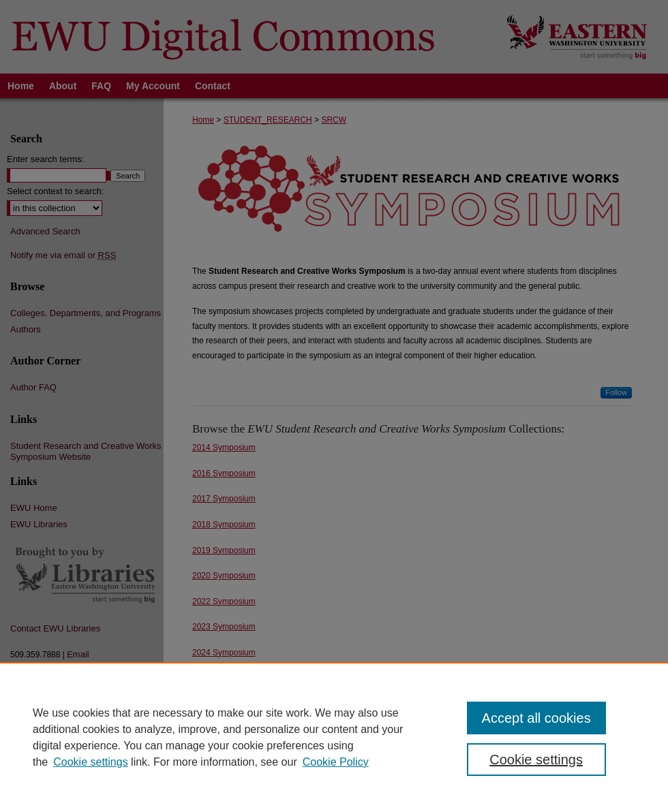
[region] (334, 737)
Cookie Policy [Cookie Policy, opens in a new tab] (336, 762)
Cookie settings (90, 762)
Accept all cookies (536, 718)
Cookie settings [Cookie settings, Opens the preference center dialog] (536, 760)
